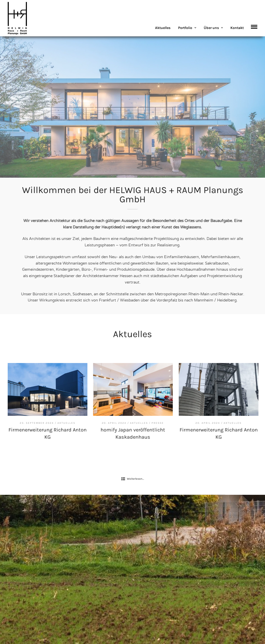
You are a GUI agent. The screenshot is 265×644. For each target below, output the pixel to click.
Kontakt (237, 28)
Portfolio (185, 28)
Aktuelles (163, 28)
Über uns (211, 28)
